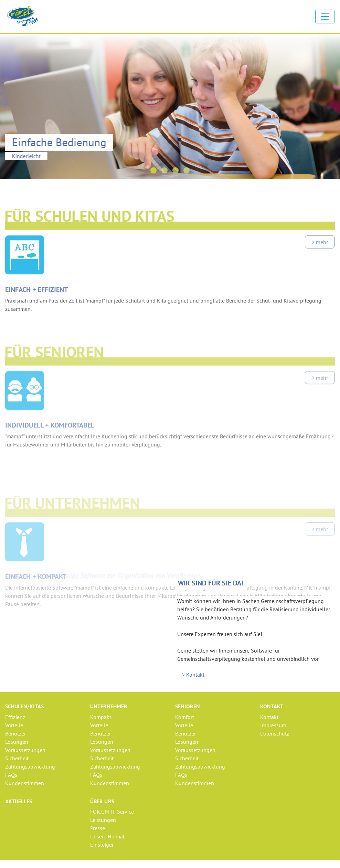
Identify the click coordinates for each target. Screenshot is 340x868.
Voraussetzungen (25, 750)
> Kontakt (193, 675)
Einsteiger (102, 845)
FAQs (11, 775)
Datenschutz (275, 733)
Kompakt (101, 717)
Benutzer (15, 733)
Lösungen (17, 742)
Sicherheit (17, 758)
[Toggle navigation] (325, 17)
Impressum (273, 725)
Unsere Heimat (107, 836)
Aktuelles (19, 801)
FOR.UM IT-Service (112, 812)
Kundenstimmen (25, 783)
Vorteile (14, 725)
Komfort (185, 717)
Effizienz (15, 717)
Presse (98, 828)
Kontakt (269, 717)
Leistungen (103, 820)
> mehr (320, 261)
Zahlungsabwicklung (30, 766)
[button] (153, 170)
